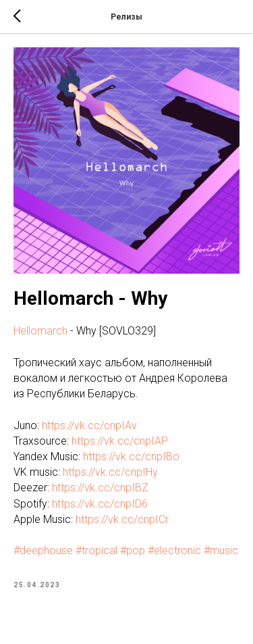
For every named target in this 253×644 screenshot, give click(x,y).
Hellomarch (40, 331)
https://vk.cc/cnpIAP (120, 441)
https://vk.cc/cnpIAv (89, 425)
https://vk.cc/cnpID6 (100, 504)
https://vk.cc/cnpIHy (110, 472)
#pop (133, 550)
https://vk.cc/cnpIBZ (100, 488)
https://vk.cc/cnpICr (122, 519)
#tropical (96, 550)
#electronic (174, 550)
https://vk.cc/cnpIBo (131, 456)
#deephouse (43, 550)
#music (221, 550)
